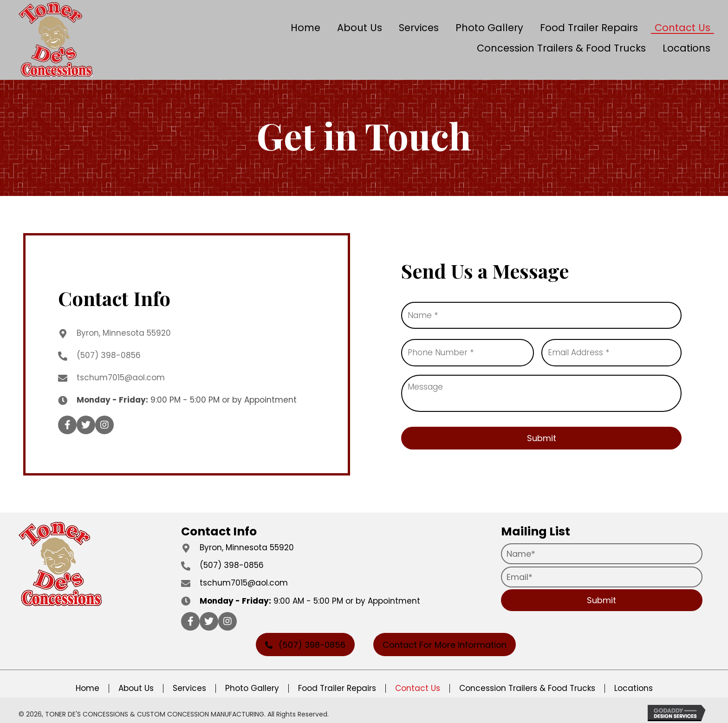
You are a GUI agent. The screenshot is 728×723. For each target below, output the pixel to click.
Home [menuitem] (88, 683)
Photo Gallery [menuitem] (252, 683)
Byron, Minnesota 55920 (124, 330)
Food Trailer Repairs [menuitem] (337, 683)
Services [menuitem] (189, 683)
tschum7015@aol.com (121, 375)
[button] (67, 423)
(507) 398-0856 (109, 352)
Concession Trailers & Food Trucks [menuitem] (527, 683)
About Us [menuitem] (136, 683)
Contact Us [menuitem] (418, 683)
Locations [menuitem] (634, 683)
